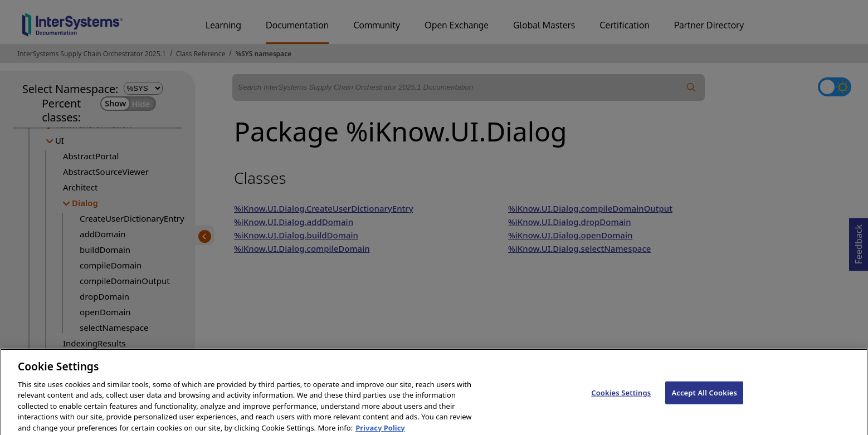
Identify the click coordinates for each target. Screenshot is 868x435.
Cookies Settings (621, 404)
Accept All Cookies (704, 404)
